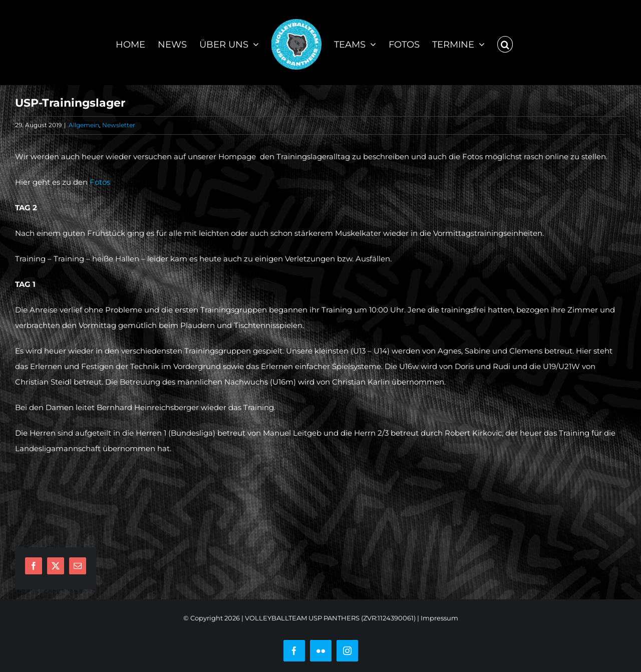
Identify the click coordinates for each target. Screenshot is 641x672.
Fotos (100, 182)
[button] (505, 43)
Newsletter (119, 125)
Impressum (439, 618)
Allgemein (84, 125)
